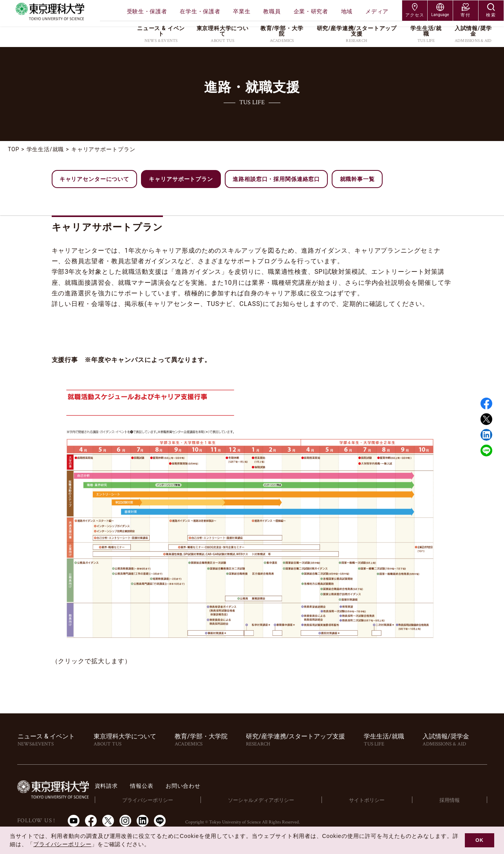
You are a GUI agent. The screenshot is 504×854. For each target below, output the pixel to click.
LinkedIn (143, 821)
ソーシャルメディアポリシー (291, 800)
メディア (377, 11)
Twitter (486, 419)
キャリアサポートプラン (182, 179)
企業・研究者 (311, 11)
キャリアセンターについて (95, 179)
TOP (14, 149)
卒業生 (242, 11)
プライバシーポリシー (186, 800)
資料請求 (151, 786)
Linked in (486, 435)
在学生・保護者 (200, 11)
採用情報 (457, 800)
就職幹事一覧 (359, 179)
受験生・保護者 (147, 11)
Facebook (486, 403)
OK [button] (480, 840)
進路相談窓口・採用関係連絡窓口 (278, 179)
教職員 (272, 11)
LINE (486, 451)
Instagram (125, 821)
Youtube (74, 821)
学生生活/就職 (46, 149)
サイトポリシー (387, 800)
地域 (347, 11)
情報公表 (190, 786)
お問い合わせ (235, 786)
